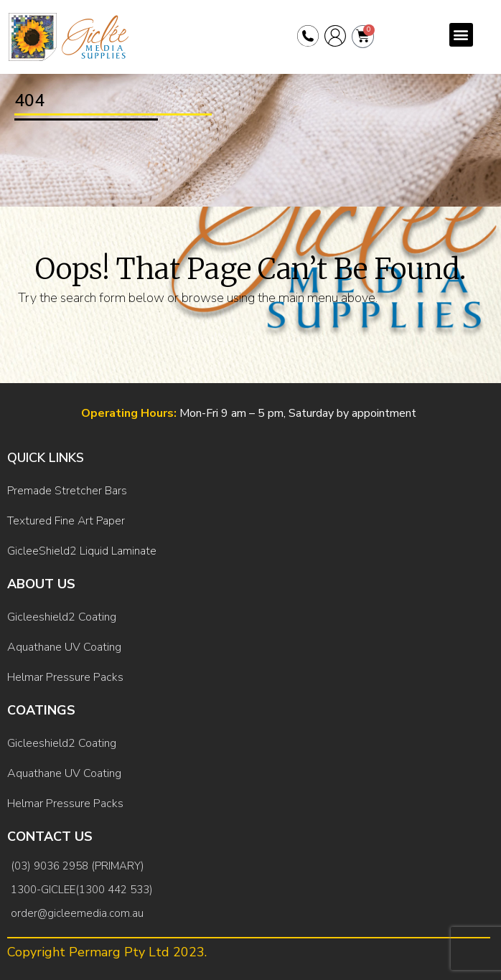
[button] (461, 35)
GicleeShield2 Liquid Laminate (82, 551)
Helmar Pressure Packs (65, 677)
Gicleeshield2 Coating (62, 617)
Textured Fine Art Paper (66, 521)
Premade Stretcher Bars (67, 491)
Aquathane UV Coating (64, 647)
